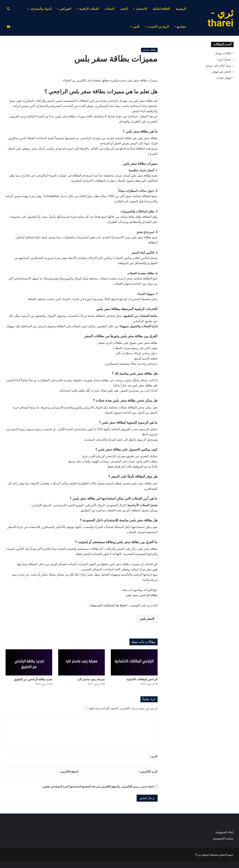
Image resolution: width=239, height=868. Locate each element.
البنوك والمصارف (41, 9)
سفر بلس (146, 619)
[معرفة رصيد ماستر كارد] (81, 662)
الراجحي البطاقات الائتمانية (142, 679)
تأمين (136, 27)
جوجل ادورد (224, 59)
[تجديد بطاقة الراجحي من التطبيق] (29, 662)
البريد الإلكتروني (148, 772)
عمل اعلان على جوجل (218, 66)
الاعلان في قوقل (222, 72)
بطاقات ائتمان (149, 50)
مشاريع (181, 27)
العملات (109, 9)
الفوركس (65, 9)
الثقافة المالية (161, 9)
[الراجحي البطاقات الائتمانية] (134, 662)
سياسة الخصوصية (223, 838)
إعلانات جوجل (223, 53)
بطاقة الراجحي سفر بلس (142, 595)
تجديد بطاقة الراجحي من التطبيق (33, 679)
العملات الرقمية (89, 9)
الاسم (153, 757)
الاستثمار (141, 9)
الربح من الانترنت (158, 27)
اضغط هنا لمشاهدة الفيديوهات (108, 605)
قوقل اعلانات (223, 78)
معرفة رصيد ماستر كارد (91, 679)
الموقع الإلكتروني (69, 772)
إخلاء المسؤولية (224, 832)
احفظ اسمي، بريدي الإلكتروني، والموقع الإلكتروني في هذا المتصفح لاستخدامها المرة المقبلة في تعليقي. (98, 787)
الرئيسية (181, 9)
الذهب (124, 9)
